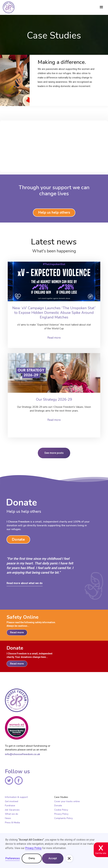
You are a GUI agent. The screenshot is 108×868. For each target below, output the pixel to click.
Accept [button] (53, 858)
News (8, 818)
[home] (8, 8)
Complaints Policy (63, 818)
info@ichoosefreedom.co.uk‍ (23, 754)
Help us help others (54, 212)
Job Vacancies (12, 810)
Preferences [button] (12, 858)
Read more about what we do (25, 583)
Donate (18, 539)
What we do (12, 814)
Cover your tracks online (67, 801)
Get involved (12, 801)
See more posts (54, 453)
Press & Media (12, 823)
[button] (101, 7)
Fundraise (10, 806)
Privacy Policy (61, 814)
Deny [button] (32, 858)
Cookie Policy (61, 810)
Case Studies (61, 797)
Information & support (16, 797)
